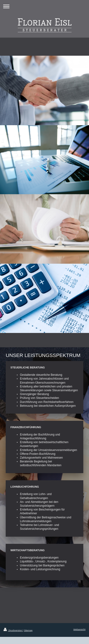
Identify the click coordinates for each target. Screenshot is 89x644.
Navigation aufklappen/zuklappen (44, 6)
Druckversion (13, 630)
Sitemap (28, 630)
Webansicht (79, 629)
